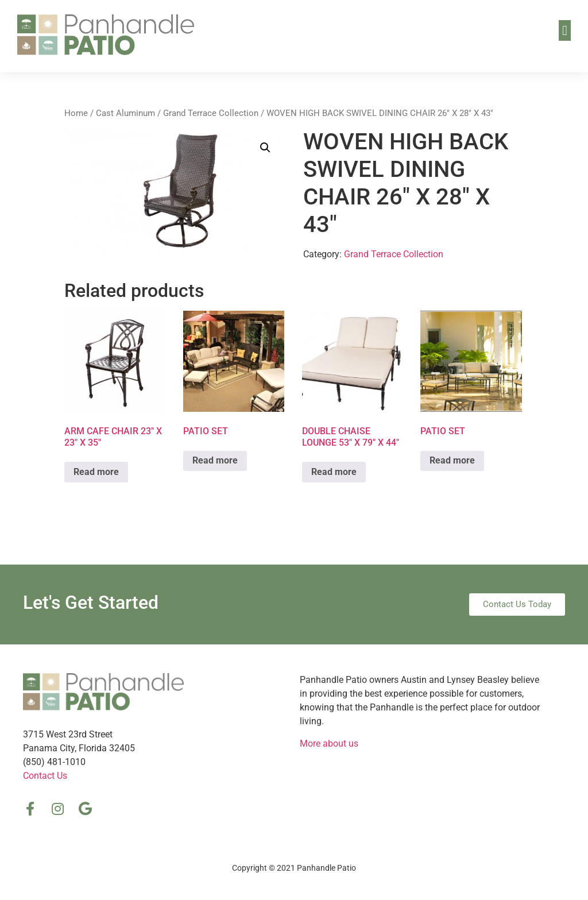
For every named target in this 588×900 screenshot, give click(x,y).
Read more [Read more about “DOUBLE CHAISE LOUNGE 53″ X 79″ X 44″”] (334, 472)
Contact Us (45, 776)
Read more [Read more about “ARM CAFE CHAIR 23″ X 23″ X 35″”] (96, 472)
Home (76, 113)
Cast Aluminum (125, 113)
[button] (565, 30)
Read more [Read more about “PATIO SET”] (215, 460)
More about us (329, 743)
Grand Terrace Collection (211, 113)
